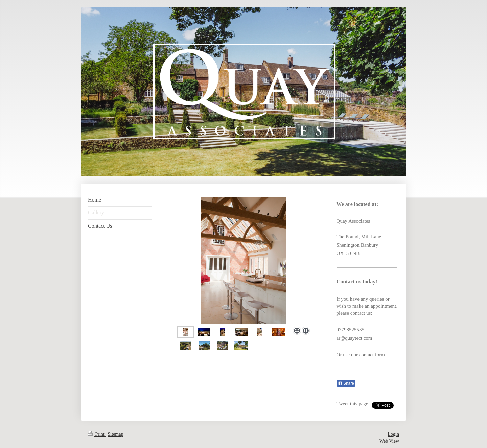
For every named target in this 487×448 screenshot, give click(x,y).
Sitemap (116, 434)
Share (346, 383)
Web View (389, 441)
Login (393, 434)
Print (97, 434)
